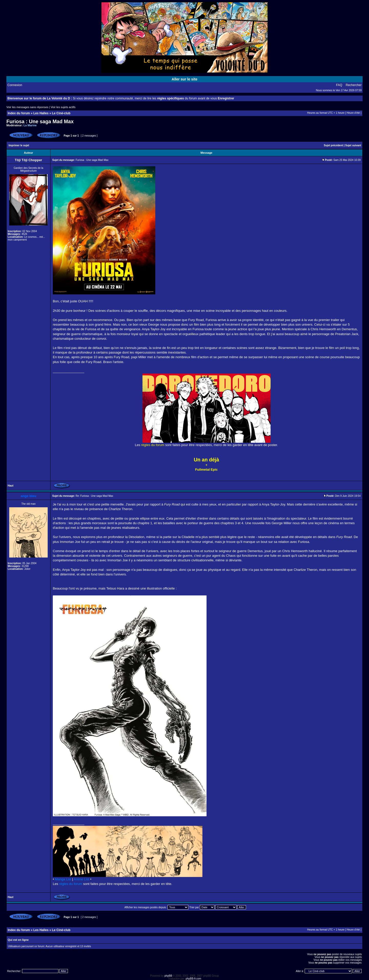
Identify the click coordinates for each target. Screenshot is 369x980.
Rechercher (354, 85)
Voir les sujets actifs (63, 107)
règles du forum (71, 884)
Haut (11, 486)
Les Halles (41, 113)
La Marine (30, 125)
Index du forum (19, 113)
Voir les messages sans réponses (27, 107)
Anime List (82, 879)
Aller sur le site (184, 79)
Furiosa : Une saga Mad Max (40, 121)
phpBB (168, 976)
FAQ (339, 85)
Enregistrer (226, 98)
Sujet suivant (353, 145)
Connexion (15, 85)
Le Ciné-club (61, 113)
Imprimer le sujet (19, 145)
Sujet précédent (334, 145)
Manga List (63, 879)
